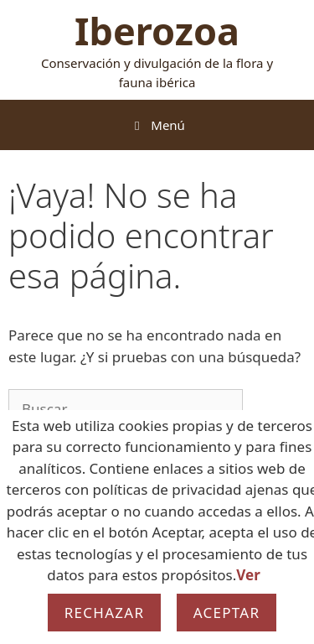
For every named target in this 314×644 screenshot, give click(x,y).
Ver (248, 575)
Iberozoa (157, 31)
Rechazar (105, 613)
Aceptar (227, 613)
